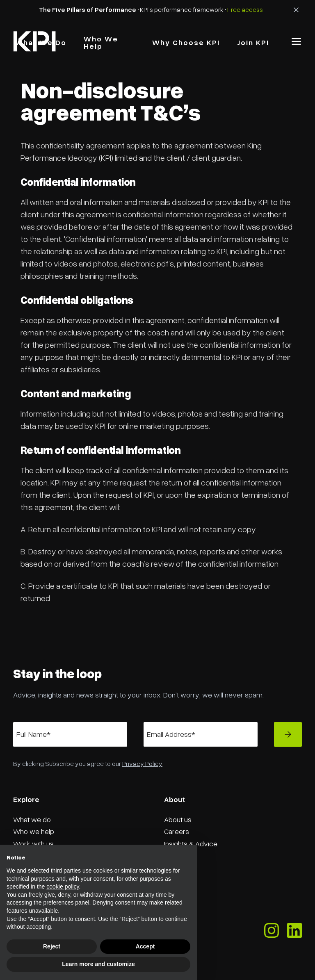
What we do (32, 819)
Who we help (34, 831)
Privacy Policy (142, 763)
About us (178, 819)
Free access (245, 9)
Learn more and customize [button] (98, 964)
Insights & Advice (191, 843)
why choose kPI (186, 42)
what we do (41, 42)
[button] (296, 41)
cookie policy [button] (63, 887)
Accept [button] (145, 946)
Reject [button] (52, 946)
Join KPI (253, 42)
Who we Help (101, 42)
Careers (177, 831)
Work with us (33, 843)
